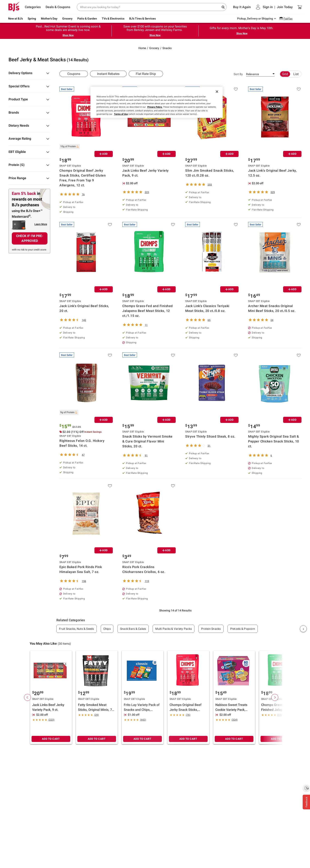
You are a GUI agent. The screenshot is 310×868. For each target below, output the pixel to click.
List (296, 74)
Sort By (238, 74)
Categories (33, 7)
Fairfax (288, 19)
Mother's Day (49, 19)
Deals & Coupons (58, 7)
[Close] (217, 92)
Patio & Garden (87, 19)
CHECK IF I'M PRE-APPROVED (30, 238)
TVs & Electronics (113, 19)
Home (142, 48)
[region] (157, 102)
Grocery (67, 19)
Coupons (74, 74)
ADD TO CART (51, 739)
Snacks (167, 48)
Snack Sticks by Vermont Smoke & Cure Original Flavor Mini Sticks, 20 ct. (147, 441)
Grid (285, 74)
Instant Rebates (108, 74)
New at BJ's (15, 19)
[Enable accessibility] (306, 788)
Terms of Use (121, 114)
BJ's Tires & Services (142, 19)
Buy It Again (242, 7)
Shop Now (68, 35)
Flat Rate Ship (146, 74)
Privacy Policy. (155, 107)
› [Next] (303, 629)
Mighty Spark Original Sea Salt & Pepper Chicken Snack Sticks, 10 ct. (274, 441)
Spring (32, 19)
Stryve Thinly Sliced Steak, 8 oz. (210, 436)
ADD (104, 154)
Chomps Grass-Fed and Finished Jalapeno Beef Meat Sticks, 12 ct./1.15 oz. (148, 311)
